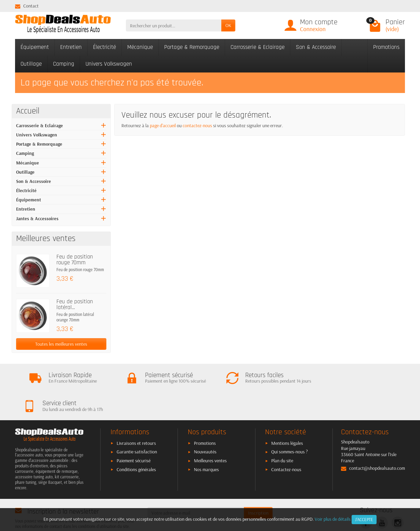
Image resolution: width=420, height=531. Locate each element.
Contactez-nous (286, 445)
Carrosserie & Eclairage (258, 47)
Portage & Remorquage (192, 47)
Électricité (104, 47)
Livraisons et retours (136, 419)
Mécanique (140, 47)
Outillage (31, 64)
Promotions (386, 47)
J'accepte (364, 519)
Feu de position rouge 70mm (75, 260)
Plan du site (282, 436)
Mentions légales (287, 419)
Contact (27, 6)
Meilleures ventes (210, 436)
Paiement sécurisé (134, 436)
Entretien (71, 47)
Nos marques (206, 445)
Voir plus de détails (333, 519)
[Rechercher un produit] (174, 25)
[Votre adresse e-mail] (196, 489)
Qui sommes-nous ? (290, 427)
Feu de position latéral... (75, 304)
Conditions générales (136, 445)
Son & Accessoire (316, 47)
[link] (366, 498)
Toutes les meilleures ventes (61, 344)
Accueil (28, 111)
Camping (64, 64)
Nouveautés (205, 427)
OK (228, 25)
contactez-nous (197, 125)
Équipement (35, 47)
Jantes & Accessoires (37, 218)
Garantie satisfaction (137, 427)
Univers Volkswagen (109, 64)
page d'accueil (163, 125)
